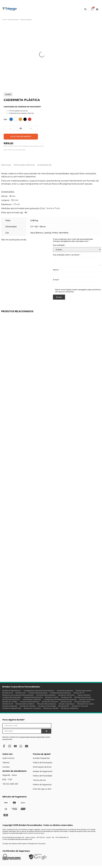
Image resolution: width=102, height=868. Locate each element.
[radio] (11, 119)
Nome (56, 270)
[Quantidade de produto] (21, 128)
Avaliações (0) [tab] (44, 165)
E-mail (56, 280)
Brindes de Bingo (13, 20)
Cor (5, 119)
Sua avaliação (59, 245)
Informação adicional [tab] (24, 165)
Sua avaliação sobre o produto (67, 255)
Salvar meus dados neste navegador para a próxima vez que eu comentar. (78, 291)
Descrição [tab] (6, 165)
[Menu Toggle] (97, 9)
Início (4, 20)
